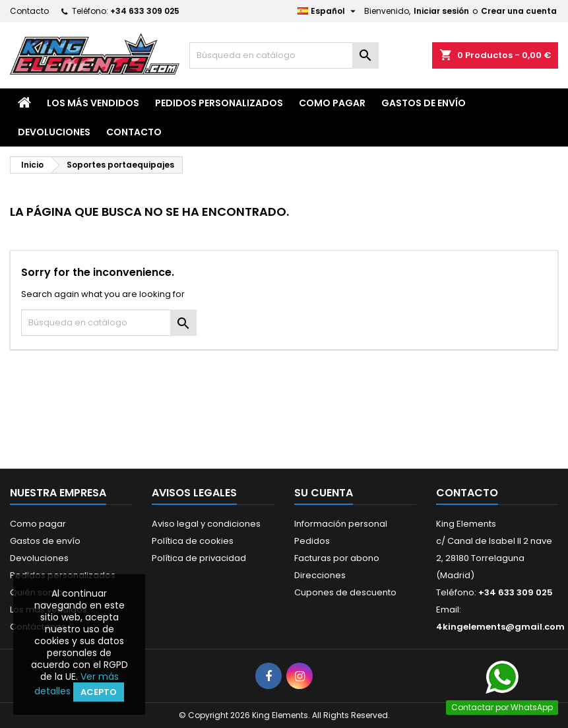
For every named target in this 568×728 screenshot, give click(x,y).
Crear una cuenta (519, 11)
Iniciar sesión (441, 11)
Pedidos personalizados (219, 103)
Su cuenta (324, 493)
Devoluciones (54, 132)
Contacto (29, 11)
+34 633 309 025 (145, 11)
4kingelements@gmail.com (500, 627)
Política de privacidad (199, 558)
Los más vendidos (93, 103)
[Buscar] (284, 55)
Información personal (341, 524)
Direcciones (320, 575)
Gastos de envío (424, 103)
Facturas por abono (337, 558)
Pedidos (312, 541)
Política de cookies (193, 541)
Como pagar (332, 103)
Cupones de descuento (345, 592)
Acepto (99, 692)
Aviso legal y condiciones (206, 524)
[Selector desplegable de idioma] (328, 11)
